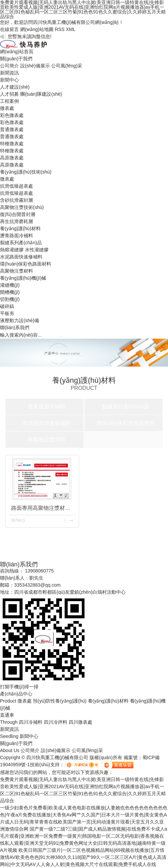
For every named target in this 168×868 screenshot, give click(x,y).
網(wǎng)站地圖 (37, 29)
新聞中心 (9, 80)
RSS (60, 29)
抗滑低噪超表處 (16, 186)
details (18, 520)
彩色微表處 (12, 115)
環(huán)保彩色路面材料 (26, 264)
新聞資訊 (9, 73)
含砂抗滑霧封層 (16, 200)
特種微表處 (12, 144)
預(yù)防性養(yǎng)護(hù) (60, 701)
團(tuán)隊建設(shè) (41, 94)
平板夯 (7, 313)
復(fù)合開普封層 (18, 214)
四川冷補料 (31, 722)
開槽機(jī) (10, 292)
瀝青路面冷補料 (16, 236)
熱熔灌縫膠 (12, 250)
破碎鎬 (7, 306)
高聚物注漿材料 (16, 271)
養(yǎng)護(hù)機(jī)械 (23, 278)
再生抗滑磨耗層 (16, 221)
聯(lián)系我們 (15, 328)
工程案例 (9, 101)
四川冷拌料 (56, 722)
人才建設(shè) (15, 87)
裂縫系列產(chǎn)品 (21, 243)
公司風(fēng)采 (67, 66)
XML (71, 29)
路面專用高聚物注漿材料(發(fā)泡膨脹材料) (43, 508)
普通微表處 (12, 129)
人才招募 (9, 94)
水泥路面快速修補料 (21, 257)
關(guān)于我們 (16, 59)
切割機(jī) (10, 299)
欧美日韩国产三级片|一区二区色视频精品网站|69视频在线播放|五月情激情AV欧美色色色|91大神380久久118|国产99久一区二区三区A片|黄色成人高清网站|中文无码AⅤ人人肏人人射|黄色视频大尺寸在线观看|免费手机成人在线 (83, 857)
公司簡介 (9, 66)
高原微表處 (12, 158)
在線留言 (9, 29)
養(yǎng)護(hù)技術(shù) (26, 172)
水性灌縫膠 (37, 250)
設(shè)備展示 (35, 66)
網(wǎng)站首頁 (17, 52)
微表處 (7, 108)
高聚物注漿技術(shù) (22, 207)
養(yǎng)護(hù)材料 (20, 228)
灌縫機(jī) (10, 285)
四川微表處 (80, 722)
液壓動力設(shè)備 (20, 320)
